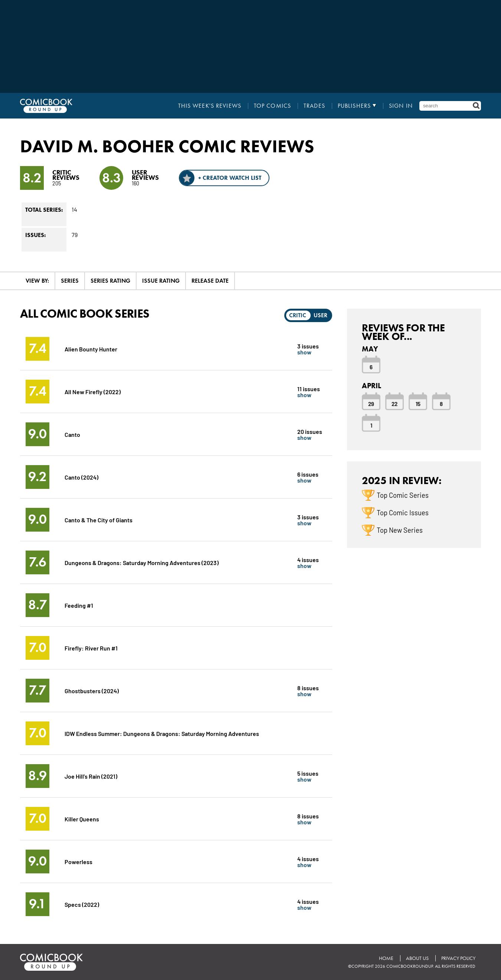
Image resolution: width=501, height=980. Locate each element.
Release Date (210, 281)
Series (70, 281)
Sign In (401, 106)
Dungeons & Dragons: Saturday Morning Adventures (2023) (142, 562)
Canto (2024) (81, 477)
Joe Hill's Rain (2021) (91, 776)
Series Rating (110, 281)
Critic (298, 315)
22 (394, 403)
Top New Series (400, 530)
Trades (314, 106)
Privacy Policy (458, 958)
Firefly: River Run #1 (91, 648)
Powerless (78, 861)
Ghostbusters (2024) (92, 690)
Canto (72, 434)
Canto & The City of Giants (99, 520)
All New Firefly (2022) (93, 391)
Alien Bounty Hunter (91, 349)
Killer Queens (82, 819)
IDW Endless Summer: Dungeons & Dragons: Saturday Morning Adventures (162, 733)
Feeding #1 (79, 605)
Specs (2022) (82, 904)
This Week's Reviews (210, 106)
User (320, 315)
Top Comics (272, 106)
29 (371, 403)
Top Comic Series (403, 495)
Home (386, 958)
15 (418, 403)
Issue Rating (161, 281)
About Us (417, 958)
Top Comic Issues (403, 512)
